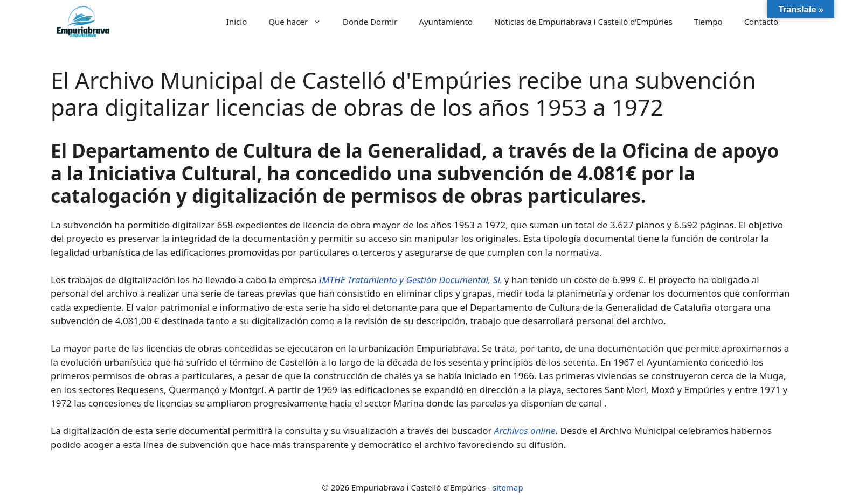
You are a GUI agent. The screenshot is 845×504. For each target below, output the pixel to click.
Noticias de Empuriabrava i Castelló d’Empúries (583, 22)
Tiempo (708, 22)
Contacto (761, 22)
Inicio (237, 22)
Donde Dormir (370, 22)
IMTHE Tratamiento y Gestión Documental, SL (411, 280)
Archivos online (525, 430)
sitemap (508, 487)
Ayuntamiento (446, 22)
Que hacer (300, 22)
